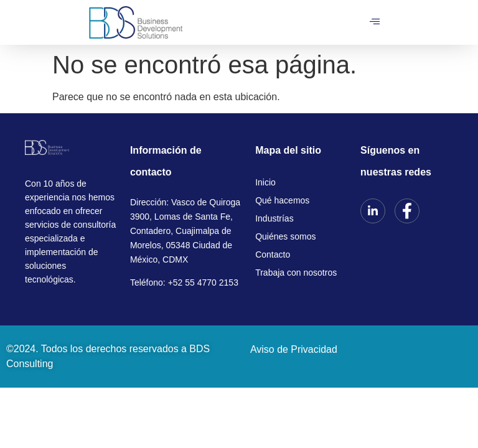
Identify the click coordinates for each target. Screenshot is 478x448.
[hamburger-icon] (375, 22)
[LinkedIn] (373, 211)
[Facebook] (407, 211)
